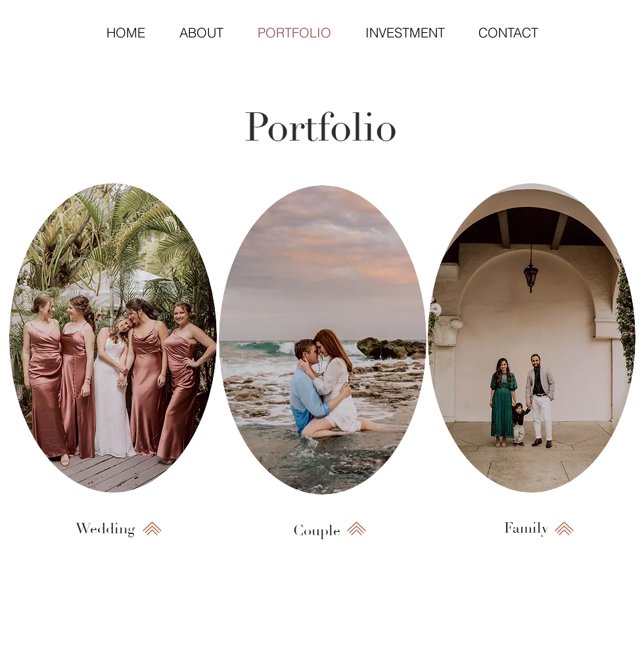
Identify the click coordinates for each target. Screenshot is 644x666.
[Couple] (317, 531)
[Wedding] (105, 529)
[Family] (526, 528)
